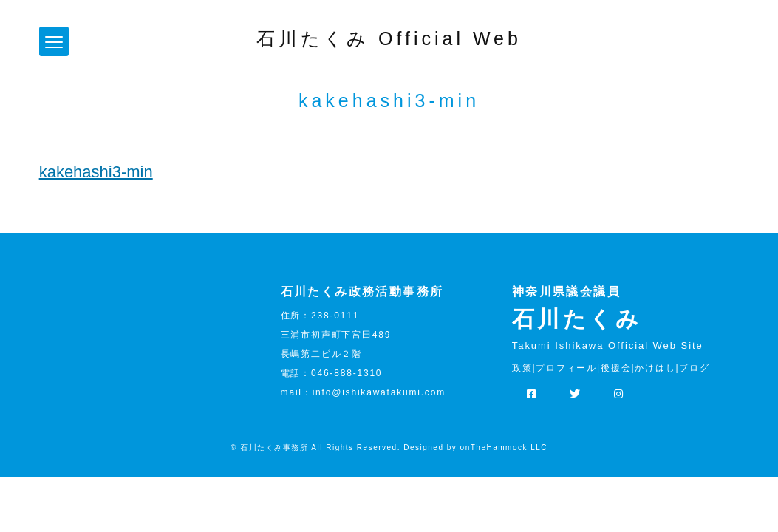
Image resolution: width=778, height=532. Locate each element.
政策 (522, 368)
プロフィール (566, 368)
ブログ (694, 368)
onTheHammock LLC (504, 447)
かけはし (655, 368)
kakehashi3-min (96, 172)
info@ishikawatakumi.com (379, 392)
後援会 (616, 368)
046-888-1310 (347, 373)
